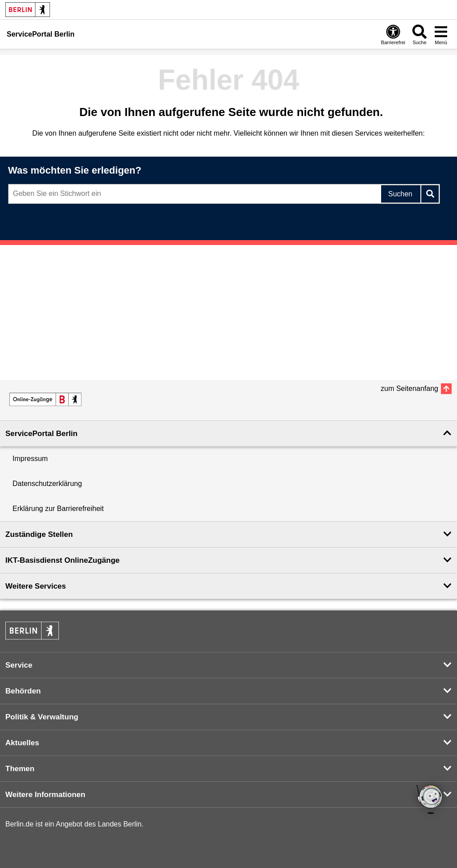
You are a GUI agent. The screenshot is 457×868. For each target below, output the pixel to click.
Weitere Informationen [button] (45, 795)
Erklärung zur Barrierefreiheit (58, 509)
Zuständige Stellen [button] (39, 534)
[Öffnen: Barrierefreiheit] (393, 34)
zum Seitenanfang (409, 388)
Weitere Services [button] (36, 586)
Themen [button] (20, 769)
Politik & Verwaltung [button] (42, 717)
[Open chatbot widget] (430, 800)
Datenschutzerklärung (47, 484)
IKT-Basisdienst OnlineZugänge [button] (62, 560)
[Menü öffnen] (441, 34)
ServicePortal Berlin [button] (42, 434)
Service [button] (19, 665)
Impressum (30, 459)
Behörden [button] (23, 691)
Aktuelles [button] (22, 743)
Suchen (400, 194)
